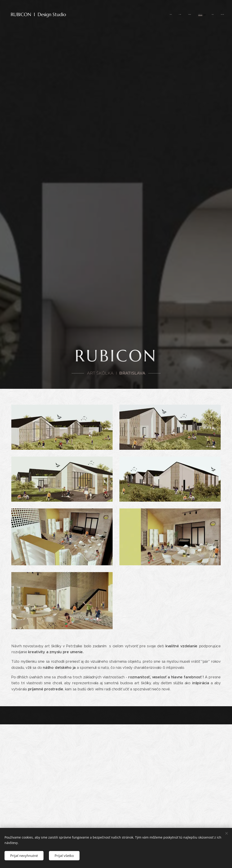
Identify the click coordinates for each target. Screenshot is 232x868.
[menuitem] (187, 15)
